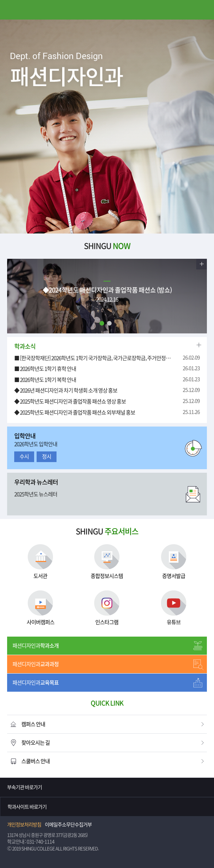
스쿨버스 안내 (36, 761)
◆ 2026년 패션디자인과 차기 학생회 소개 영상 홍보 (66, 390)
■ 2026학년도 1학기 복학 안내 (45, 380)
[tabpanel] (107, 127)
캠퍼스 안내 (33, 724)
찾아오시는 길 (36, 743)
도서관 (40, 561)
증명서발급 (174, 561)
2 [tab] (109, 323)
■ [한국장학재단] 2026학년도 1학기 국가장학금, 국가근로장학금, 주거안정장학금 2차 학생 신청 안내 (93, 358)
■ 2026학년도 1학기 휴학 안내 (45, 369)
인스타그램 (107, 608)
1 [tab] (102, 323)
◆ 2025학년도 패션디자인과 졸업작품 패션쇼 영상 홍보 (70, 401)
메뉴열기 (10, 10)
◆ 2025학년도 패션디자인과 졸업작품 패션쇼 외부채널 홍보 (75, 412)
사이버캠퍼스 (41, 608)
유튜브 (174, 608)
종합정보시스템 (107, 561)
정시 (47, 457)
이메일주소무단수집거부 (68, 825)
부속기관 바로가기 (25, 787)
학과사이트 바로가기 (27, 807)
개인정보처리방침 (24, 825)
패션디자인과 (36, 646)
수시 (24, 457)
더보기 (202, 264)
